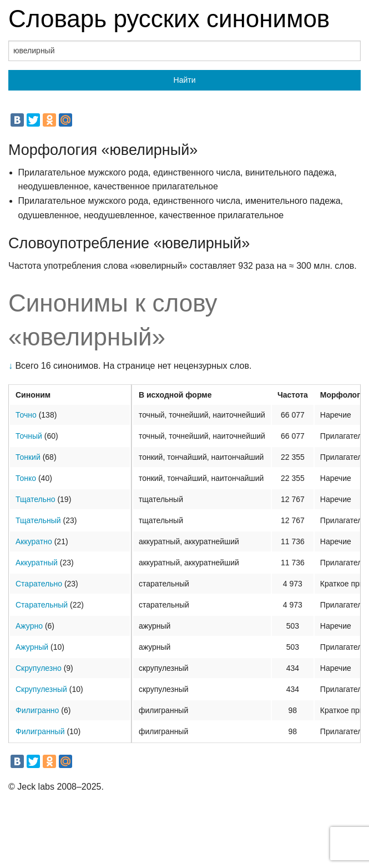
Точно (26, 415)
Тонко (26, 478)
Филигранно (37, 710)
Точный (29, 436)
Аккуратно (34, 541)
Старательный (42, 605)
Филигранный (40, 731)
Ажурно (29, 626)
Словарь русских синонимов (169, 19)
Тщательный (38, 520)
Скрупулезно (39, 668)
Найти (185, 80)
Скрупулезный (41, 689)
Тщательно (36, 499)
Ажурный (32, 647)
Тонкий (28, 457)
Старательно (39, 584)
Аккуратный (37, 563)
